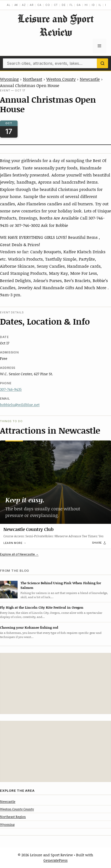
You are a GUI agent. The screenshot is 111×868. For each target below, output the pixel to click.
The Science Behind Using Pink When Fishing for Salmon (61, 585)
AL (9, 5)
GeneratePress (55, 860)
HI (86, 5)
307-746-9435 (11, 389)
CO (48, 5)
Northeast (33, 79)
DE (64, 5)
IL (100, 5)
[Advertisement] (56, 683)
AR (32, 5)
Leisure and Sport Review (56, 25)
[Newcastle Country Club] (55, 482)
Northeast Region (13, 817)
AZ (24, 5)
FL (71, 5)
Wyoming (9, 79)
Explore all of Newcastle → (19, 554)
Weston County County (17, 809)
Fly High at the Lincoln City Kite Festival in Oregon (42, 607)
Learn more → (15, 543)
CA (39, 5)
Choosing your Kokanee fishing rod (29, 627)
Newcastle (90, 79)
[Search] (102, 63)
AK (16, 5)
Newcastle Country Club (29, 529)
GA (79, 5)
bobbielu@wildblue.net (20, 405)
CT (56, 5)
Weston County (61, 79)
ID (93, 5)
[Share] (99, 543)
